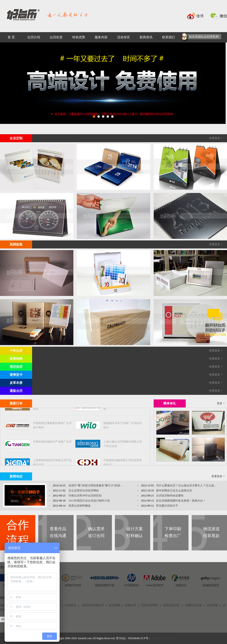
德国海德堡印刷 (105, 585)
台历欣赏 (56, 37)
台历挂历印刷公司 (93, 605)
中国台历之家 (194, 605)
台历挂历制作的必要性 (170, 496)
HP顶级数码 (131, 585)
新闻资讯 (146, 37)
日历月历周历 (149, 605)
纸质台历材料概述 (79, 506)
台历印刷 (212, 605)
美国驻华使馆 (73, 585)
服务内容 (101, 37)
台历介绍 (34, 37)
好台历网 (114, 605)
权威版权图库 (211, 585)
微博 (200, 16)
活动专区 (124, 37)
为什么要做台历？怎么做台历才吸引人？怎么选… (186, 485)
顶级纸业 (181, 585)
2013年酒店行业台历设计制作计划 (89, 501)
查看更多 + (216, 138)
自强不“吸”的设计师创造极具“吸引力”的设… (95, 485)
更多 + (221, 403)
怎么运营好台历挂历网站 (83, 491)
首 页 (11, 37)
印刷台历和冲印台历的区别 (85, 496)
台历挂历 (70, 605)
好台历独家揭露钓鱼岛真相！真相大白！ (181, 501)
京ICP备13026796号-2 (164, 638)
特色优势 (79, 37)
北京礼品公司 (171, 605)
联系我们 (169, 37)
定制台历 (130, 605)
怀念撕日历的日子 (167, 506)
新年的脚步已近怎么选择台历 (174, 491)
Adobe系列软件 (155, 585)
